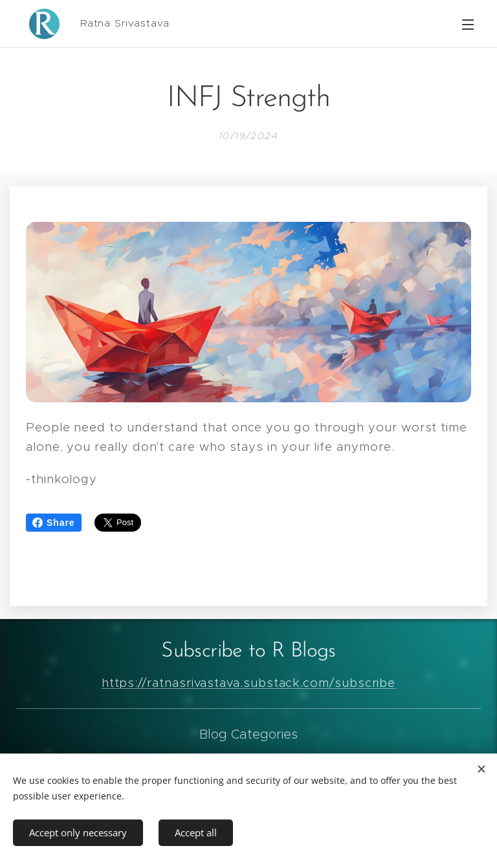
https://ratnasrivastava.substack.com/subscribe (249, 683)
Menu (468, 25)
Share (54, 523)
